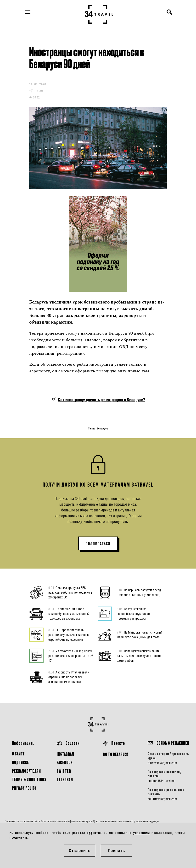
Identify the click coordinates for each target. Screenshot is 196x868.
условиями (141, 833)
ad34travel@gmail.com (162, 799)
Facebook (65, 762)
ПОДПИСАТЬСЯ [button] (98, 544)
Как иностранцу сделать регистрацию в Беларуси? (101, 400)
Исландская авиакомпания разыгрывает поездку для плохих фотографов (139, 656)
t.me (40, 90)
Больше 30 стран (47, 316)
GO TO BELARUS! (116, 754)
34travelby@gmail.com (162, 763)
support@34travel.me (161, 781)
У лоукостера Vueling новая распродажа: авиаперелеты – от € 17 (71, 656)
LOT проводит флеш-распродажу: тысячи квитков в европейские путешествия (68, 635)
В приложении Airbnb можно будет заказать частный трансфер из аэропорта (69, 613)
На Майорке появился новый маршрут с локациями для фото (140, 635)
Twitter (64, 771)
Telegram (65, 779)
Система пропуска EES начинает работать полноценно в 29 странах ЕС (70, 592)
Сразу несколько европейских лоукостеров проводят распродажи (134, 613)
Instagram (65, 754)
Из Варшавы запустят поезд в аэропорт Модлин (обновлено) (139, 592)
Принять (117, 850)
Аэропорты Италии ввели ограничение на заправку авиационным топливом (69, 677)
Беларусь (102, 429)
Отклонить (80, 850)
